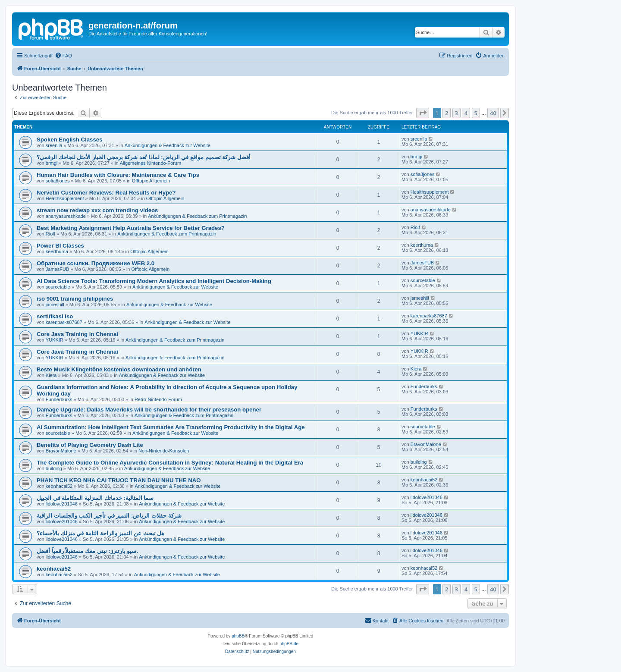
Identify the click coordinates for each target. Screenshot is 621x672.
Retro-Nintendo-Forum (158, 399)
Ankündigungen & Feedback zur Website (168, 145)
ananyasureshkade (66, 216)
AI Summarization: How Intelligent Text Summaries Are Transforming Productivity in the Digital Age (171, 427)
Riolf (50, 234)
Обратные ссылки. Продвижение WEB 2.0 (96, 263)
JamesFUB (57, 269)
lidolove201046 (62, 504)
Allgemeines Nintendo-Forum (151, 163)
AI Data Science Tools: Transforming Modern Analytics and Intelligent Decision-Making (154, 281)
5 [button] (476, 113)
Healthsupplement (65, 198)
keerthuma (57, 251)
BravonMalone (61, 451)
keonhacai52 (59, 486)
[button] (423, 113)
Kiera (51, 375)
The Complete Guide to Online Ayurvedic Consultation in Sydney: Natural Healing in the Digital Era (170, 463)
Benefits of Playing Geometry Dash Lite (90, 445)
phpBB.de (289, 644)
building (54, 468)
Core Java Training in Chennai (77, 334)
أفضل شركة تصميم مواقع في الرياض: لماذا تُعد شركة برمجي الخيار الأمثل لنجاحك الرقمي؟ (144, 157)
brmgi (52, 163)
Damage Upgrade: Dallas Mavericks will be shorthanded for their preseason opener (149, 410)
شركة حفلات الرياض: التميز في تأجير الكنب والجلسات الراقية (109, 516)
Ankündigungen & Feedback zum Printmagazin (197, 216)
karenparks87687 (64, 322)
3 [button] (456, 113)
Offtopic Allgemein (151, 181)
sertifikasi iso (55, 316)
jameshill (55, 305)
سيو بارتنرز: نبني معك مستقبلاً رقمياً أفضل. (87, 551)
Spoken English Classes (69, 140)
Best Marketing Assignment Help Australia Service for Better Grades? (131, 228)
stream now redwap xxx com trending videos (97, 210)
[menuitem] (63, 56)
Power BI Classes (60, 246)
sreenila (54, 145)
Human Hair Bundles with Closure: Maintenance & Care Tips (118, 175)
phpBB (238, 636)
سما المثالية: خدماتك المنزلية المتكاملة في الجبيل (95, 498)
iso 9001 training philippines (75, 299)
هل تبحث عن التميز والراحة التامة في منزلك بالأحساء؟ (100, 533)
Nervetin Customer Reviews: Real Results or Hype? (106, 193)
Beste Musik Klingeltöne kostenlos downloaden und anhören (119, 369)
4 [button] (466, 113)
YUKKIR (55, 340)
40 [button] (493, 113)
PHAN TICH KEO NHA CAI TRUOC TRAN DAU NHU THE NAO (119, 480)
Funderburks (59, 399)
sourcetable (58, 287)
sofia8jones (58, 181)
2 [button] (447, 113)
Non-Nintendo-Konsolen (164, 451)
